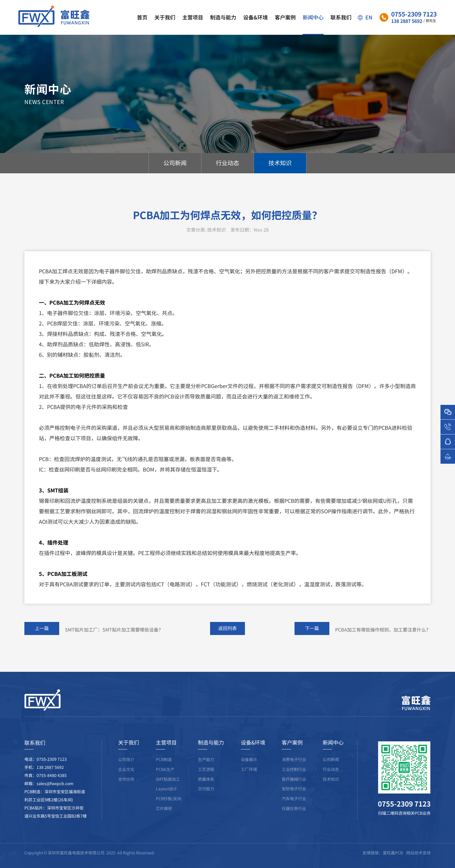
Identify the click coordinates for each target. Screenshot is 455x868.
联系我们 (341, 24)
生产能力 (206, 770)
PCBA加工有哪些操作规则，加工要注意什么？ (383, 640)
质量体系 (206, 790)
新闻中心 (313, 24)
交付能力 (206, 799)
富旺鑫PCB (393, 863)
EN (365, 17)
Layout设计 (166, 799)
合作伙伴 (126, 790)
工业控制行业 (294, 780)
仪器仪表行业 (294, 819)
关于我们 (165, 24)
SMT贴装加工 (168, 790)
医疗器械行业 (294, 790)
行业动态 (331, 780)
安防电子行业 (294, 799)
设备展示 (249, 770)
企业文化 (126, 780)
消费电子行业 (294, 770)
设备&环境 (256, 24)
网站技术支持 (418, 863)
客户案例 (285, 24)
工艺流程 (206, 780)
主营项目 (193, 24)
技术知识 (331, 790)
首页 (142, 24)
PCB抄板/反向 (169, 809)
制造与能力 (223, 24)
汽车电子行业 (294, 809)
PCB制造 (164, 770)
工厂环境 (249, 780)
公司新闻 (331, 770)
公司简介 (126, 770)
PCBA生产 (165, 780)
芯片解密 (164, 819)
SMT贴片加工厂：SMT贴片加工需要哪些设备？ (114, 640)
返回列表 (228, 639)
